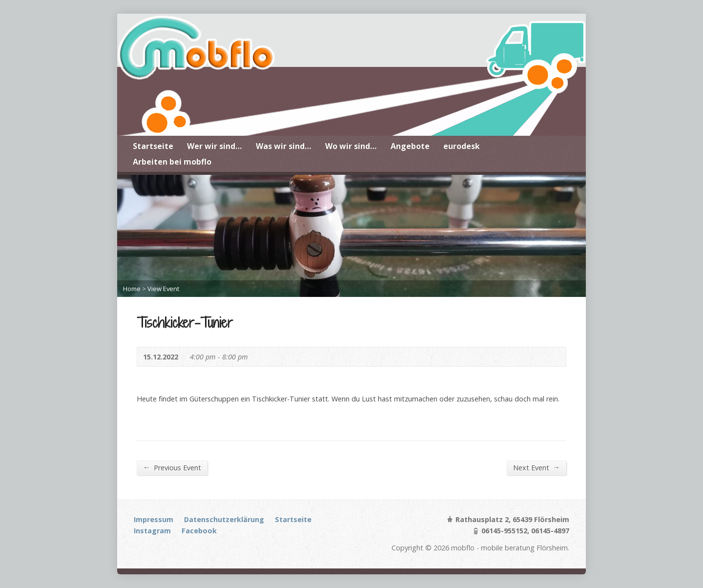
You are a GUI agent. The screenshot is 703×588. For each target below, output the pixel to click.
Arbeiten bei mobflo (172, 162)
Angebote (410, 146)
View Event (163, 289)
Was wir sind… (284, 146)
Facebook (199, 531)
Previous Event (172, 467)
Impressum (154, 519)
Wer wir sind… (215, 146)
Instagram (152, 531)
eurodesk (462, 146)
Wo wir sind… (351, 146)
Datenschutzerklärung (224, 519)
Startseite (153, 146)
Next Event (537, 467)
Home (132, 289)
